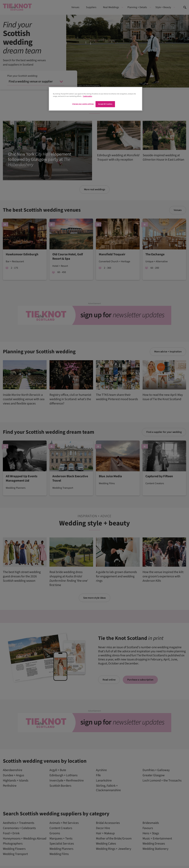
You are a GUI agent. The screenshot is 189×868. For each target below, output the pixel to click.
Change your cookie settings (83, 104)
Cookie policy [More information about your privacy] (87, 96)
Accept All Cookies (105, 104)
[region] (96, 99)
